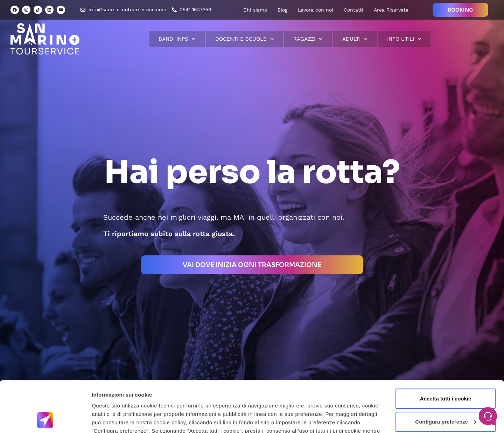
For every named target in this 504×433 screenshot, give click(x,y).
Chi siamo (255, 10)
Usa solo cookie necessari (446, 397)
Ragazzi (308, 39)
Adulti (355, 39)
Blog (282, 10)
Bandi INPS (177, 39)
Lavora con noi (316, 10)
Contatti (353, 10)
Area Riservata (391, 10)
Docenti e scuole (245, 39)
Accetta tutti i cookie (446, 351)
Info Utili (404, 39)
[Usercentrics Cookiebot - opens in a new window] (45, 419)
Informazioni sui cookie (121, 419)
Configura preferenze (446, 374)
